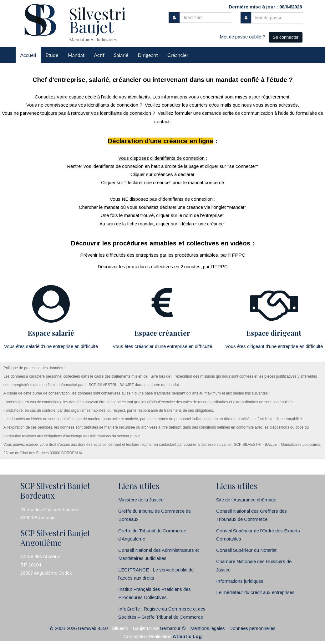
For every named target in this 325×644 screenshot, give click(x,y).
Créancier (178, 55)
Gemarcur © (173, 628)
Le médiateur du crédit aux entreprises (255, 592)
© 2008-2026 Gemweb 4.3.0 (79, 628)
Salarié (121, 55)
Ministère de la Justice (141, 500)
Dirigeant (148, 55)
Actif (99, 55)
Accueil (28, 55)
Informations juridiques (240, 581)
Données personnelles (252, 628)
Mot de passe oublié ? (242, 37)
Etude (52, 55)
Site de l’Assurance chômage (246, 500)
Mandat (76, 55)
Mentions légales (208, 628)
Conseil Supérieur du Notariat (246, 550)
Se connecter (286, 37)
